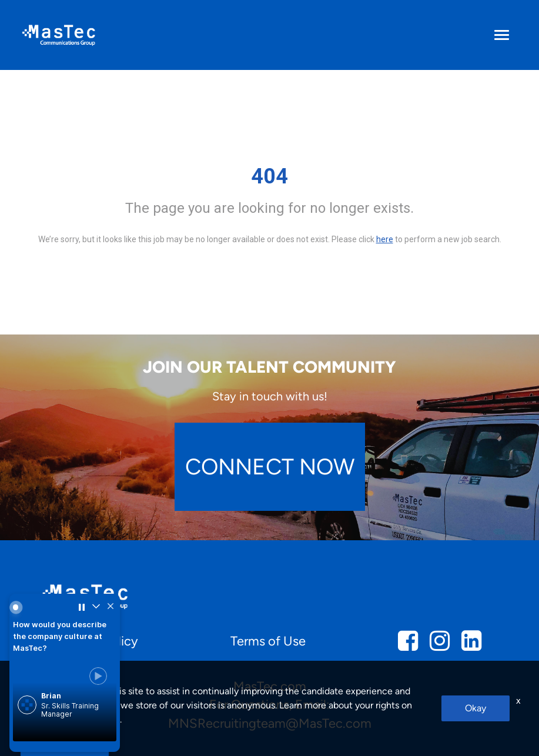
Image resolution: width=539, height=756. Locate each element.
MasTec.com (270, 686)
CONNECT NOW (270, 466)
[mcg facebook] (408, 645)
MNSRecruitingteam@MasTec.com (270, 723)
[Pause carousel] (82, 607)
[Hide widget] (111, 607)
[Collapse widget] (96, 607)
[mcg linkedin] (471, 645)
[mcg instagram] (440, 645)
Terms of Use (268, 641)
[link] (65, 700)
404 (269, 176)
